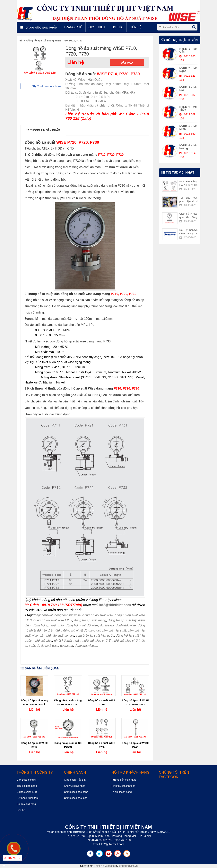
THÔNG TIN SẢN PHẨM (43, 130)
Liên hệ (136, 27)
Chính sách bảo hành (76, 792)
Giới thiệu (97, 27)
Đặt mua (127, 63)
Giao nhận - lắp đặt (75, 780)
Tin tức (117, 27)
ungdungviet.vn (128, 866)
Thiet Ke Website (104, 866)
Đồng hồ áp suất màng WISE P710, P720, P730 (54, 41)
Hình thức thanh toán (123, 786)
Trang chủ (73, 27)
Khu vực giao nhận (75, 786)
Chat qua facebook (47, 86)
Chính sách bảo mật (75, 798)
